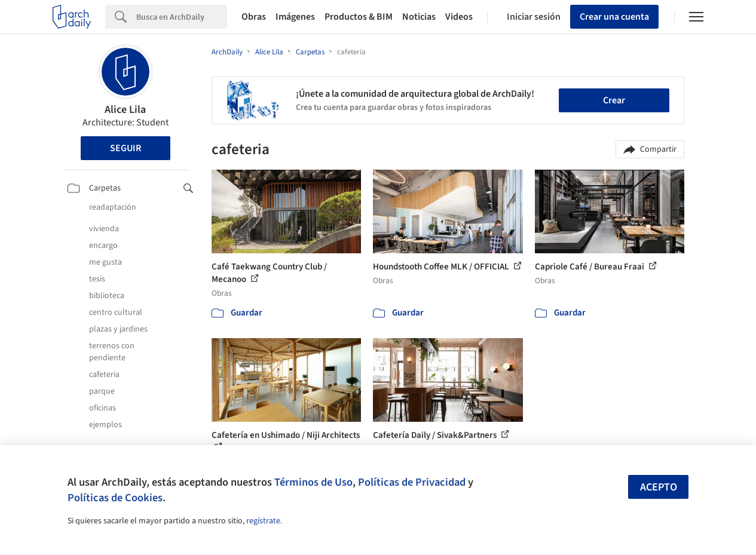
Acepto (659, 487)
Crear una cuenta (614, 17)
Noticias (419, 17)
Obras (254, 17)
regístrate (263, 521)
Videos (459, 17)
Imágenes (295, 17)
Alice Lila (125, 110)
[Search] (182, 17)
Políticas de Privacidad (412, 482)
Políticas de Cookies (115, 498)
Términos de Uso (313, 482)
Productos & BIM (359, 17)
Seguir (126, 148)
